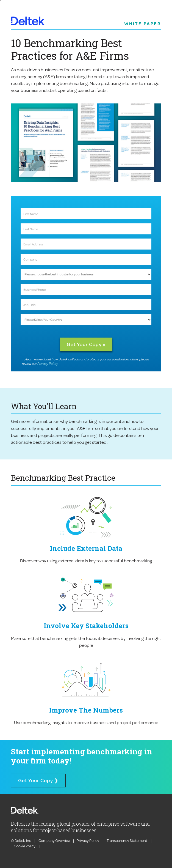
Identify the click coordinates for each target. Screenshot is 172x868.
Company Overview (54, 840)
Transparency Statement (127, 840)
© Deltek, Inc (21, 840)
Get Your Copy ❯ (38, 780)
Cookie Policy (25, 846)
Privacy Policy (48, 363)
